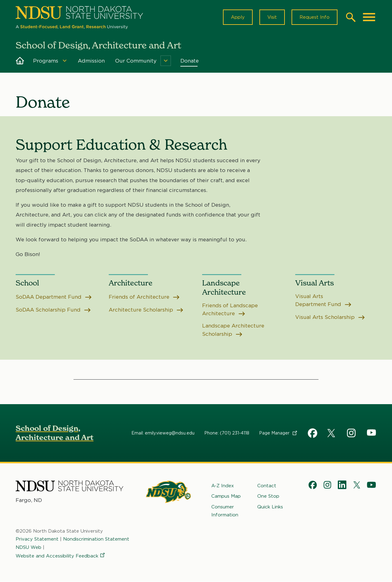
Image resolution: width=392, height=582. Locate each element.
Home (20, 61)
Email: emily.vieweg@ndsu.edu (163, 433)
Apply (238, 17)
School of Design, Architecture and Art (55, 433)
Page (279, 433)
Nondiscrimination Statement (96, 539)
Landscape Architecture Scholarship (233, 330)
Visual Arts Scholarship (330, 317)
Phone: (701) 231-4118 (227, 433)
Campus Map (226, 496)
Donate (190, 61)
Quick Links (270, 507)
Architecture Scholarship (146, 310)
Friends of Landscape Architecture (230, 309)
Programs (46, 61)
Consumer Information (225, 511)
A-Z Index (223, 486)
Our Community (136, 61)
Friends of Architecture (145, 297)
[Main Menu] (369, 17)
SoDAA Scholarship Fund (53, 310)
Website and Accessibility (61, 556)
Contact (267, 486)
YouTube (371, 433)
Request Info (315, 17)
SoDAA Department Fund (54, 297)
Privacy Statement (37, 539)
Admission (91, 61)
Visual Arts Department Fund (323, 300)
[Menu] (65, 61)
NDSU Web (28, 547)
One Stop (268, 496)
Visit (272, 17)
